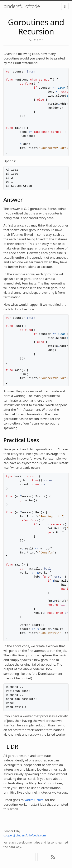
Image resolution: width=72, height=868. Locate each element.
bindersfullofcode (22, 6)
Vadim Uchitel (34, 800)
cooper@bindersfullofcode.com (25, 835)
